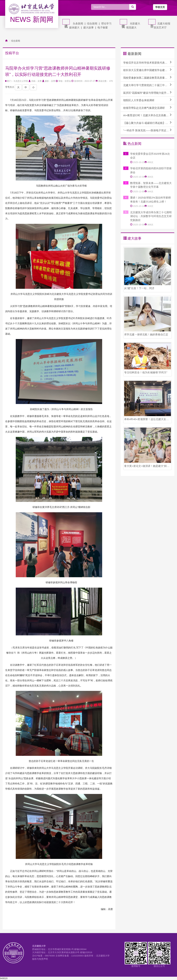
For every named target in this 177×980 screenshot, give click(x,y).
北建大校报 (164, 23)
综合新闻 (92, 23)
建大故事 (88, 27)
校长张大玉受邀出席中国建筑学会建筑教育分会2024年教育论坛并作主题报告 (149, 70)
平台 (152, 22)
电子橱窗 (103, 27)
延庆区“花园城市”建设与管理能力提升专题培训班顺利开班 (149, 93)
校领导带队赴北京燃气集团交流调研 (148, 108)
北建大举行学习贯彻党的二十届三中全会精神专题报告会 (149, 85)
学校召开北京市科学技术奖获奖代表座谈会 (148, 63)
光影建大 (135, 23)
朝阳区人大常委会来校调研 (148, 100)
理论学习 (106, 23)
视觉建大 (131, 27)
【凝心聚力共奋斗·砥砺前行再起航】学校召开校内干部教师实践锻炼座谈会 (149, 123)
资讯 (66, 22)
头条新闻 (78, 23)
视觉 (123, 22)
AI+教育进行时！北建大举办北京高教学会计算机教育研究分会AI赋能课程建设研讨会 (149, 115)
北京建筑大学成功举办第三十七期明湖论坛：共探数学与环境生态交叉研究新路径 (151, 216)
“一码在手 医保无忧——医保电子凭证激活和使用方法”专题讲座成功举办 (149, 130)
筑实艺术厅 (160, 27)
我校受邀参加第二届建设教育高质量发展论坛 (149, 78)
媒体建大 (74, 27)
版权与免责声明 (40, 959)
